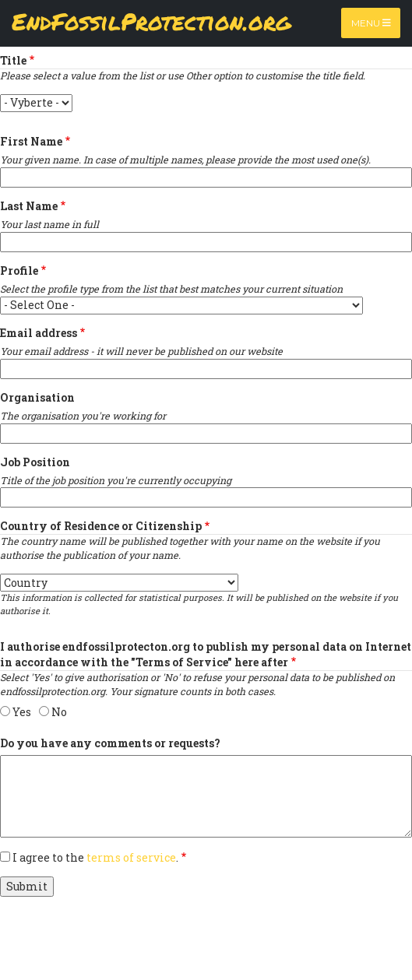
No (59, 712)
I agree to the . (95, 857)
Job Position (35, 462)
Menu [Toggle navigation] (371, 23)
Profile (19, 270)
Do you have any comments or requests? (110, 743)
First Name (31, 141)
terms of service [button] (131, 857)
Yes (22, 712)
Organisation (37, 397)
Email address (39, 333)
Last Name (29, 206)
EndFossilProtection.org (151, 23)
